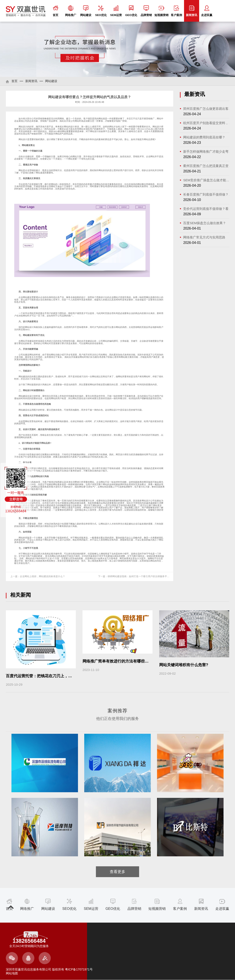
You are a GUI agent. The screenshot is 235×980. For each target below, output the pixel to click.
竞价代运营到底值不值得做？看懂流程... (208, 209)
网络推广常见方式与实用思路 (204, 237)
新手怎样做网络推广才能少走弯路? (208, 151)
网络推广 (71, 11)
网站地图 (12, 973)
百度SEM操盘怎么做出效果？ (205, 223)
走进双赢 (207, 11)
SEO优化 (101, 11)
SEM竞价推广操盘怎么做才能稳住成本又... (208, 180)
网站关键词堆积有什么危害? (184, 665)
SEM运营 (116, 11)
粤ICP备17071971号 (78, 969)
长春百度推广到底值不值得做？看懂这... (208, 194)
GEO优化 (131, 11)
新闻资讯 (192, 11)
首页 (56, 11)
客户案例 (176, 11)
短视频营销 (161, 11)
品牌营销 (146, 11)
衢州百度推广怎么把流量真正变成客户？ (208, 166)
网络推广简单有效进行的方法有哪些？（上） (121, 661)
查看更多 (117, 872)
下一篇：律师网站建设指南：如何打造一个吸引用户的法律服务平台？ (135, 576)
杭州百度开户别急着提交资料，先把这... (208, 123)
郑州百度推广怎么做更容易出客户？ (208, 109)
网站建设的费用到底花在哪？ (204, 137)
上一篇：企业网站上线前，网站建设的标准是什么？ (38, 576)
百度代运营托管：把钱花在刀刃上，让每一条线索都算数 (54, 676)
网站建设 (86, 11)
